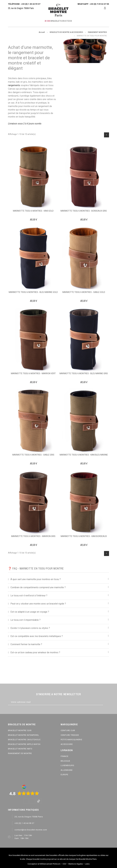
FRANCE (65, 756)
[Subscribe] (106, 702)
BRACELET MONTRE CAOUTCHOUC (24, 740)
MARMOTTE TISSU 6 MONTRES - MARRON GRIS (33, 536)
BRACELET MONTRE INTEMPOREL (24, 735)
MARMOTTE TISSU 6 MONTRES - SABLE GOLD (84, 292)
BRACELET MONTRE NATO (20, 749)
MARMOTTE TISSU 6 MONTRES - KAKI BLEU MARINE (84, 455)
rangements (14, 85)
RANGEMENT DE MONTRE (20, 753)
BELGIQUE (65, 761)
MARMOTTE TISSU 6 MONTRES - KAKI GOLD (33, 211)
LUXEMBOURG (67, 765)
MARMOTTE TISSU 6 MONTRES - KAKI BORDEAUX (84, 536)
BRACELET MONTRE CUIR (20, 730)
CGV (64, 864)
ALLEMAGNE (67, 770)
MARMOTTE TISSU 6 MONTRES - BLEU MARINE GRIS (84, 373)
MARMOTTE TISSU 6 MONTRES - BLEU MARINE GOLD (33, 292)
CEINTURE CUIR (68, 730)
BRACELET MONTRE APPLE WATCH (24, 744)
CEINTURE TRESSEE (70, 735)
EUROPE (64, 775)
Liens (87, 864)
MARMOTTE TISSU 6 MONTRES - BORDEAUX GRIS (84, 211)
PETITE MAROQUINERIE (71, 740)
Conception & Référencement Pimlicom (44, 864)
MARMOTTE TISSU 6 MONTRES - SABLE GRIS (33, 455)
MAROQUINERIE (69, 724)
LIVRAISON (67, 750)
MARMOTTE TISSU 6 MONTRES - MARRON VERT (33, 373)
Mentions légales (76, 864)
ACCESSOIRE (67, 744)
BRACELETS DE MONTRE (22, 724)
